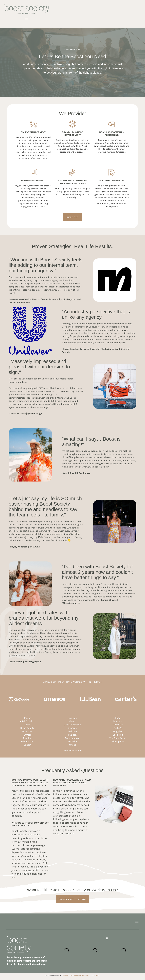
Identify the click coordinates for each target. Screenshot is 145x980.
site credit (96, 975)
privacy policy (85, 975)
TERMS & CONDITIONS (70, 975)
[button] (27, 20)
